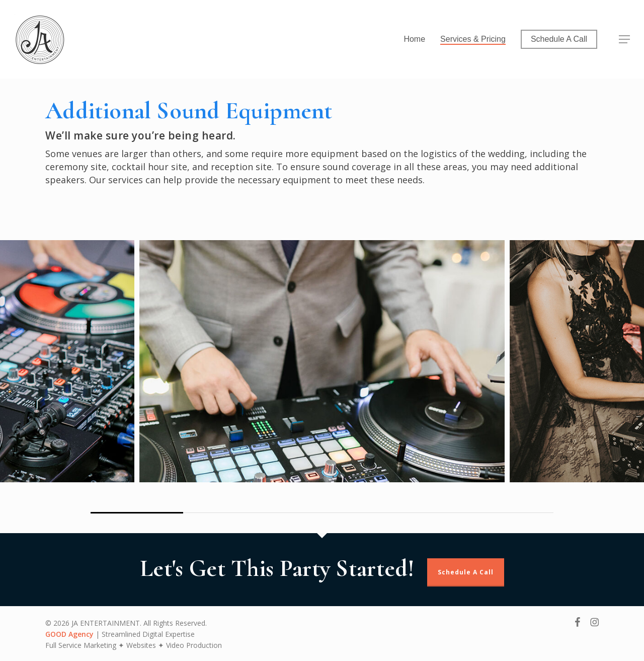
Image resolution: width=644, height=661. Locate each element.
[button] (624, 40)
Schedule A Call (466, 572)
